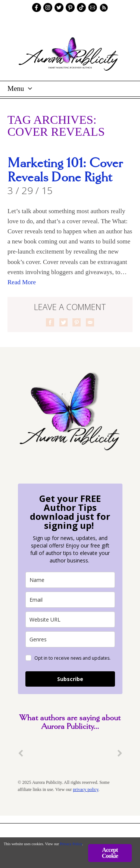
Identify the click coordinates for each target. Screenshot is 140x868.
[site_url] (70, 619)
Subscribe (70, 679)
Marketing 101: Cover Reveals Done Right (65, 171)
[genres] (70, 639)
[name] (70, 580)
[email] (70, 600)
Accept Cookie (110, 853)
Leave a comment (70, 307)
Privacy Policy (71, 844)
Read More (22, 282)
